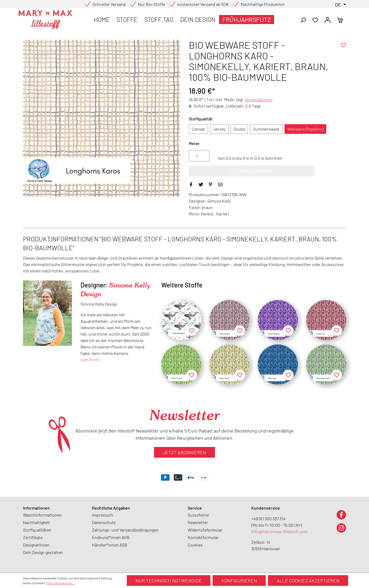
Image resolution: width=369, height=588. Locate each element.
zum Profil (90, 360)
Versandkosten (259, 99)
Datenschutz (104, 522)
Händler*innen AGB (110, 545)
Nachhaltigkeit (36, 522)
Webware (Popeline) (305, 129)
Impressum (102, 515)
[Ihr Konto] (328, 20)
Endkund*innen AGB (111, 537)
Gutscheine (198, 515)
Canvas (198, 129)
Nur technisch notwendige (169, 581)
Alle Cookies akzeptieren (308, 581)
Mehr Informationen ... (61, 583)
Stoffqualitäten (37, 530)
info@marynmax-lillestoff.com (279, 531)
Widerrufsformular (205, 530)
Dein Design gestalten (43, 552)
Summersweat (266, 129)
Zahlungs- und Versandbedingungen (125, 530)
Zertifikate (33, 537)
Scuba (239, 129)
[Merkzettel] (315, 20)
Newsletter (198, 522)
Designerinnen (36, 545)
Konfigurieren (239, 581)
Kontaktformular (203, 537)
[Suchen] (303, 20)
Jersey (219, 129)
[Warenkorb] (340, 20)
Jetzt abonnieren (184, 452)
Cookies (195, 545)
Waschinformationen (42, 515)
